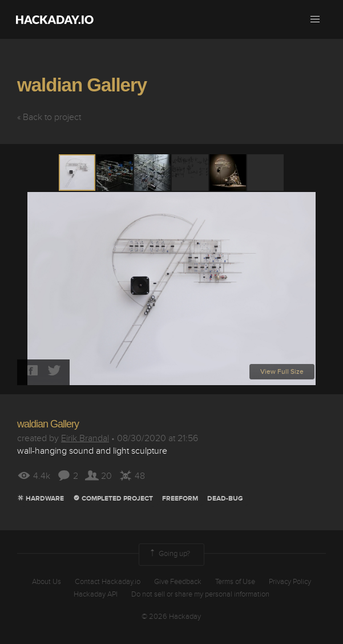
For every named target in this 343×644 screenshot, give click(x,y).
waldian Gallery (82, 85)
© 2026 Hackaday (171, 617)
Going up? (169, 554)
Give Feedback (178, 582)
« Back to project (49, 117)
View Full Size (282, 372)
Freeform (180, 499)
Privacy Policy (290, 582)
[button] (315, 19)
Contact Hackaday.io (108, 582)
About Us (47, 582)
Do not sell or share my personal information (200, 594)
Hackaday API (96, 594)
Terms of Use (235, 582)
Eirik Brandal (85, 438)
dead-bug (225, 499)
